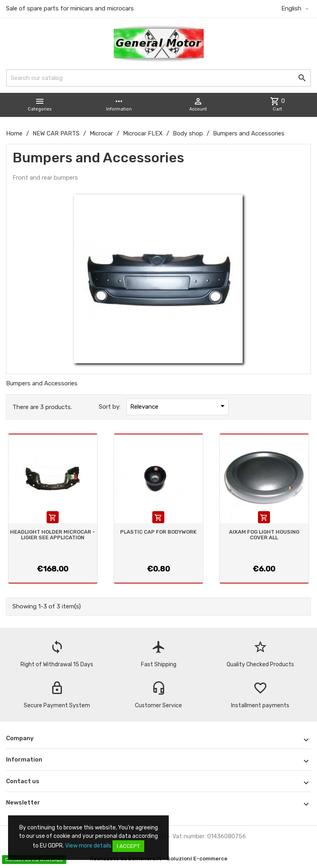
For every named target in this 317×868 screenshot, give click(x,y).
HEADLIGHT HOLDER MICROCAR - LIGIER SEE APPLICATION (53, 535)
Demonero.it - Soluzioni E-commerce (177, 859)
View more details (88, 846)
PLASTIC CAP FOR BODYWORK (158, 532)
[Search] (158, 78)
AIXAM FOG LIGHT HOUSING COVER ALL (264, 535)
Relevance (179, 406)
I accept (128, 846)
